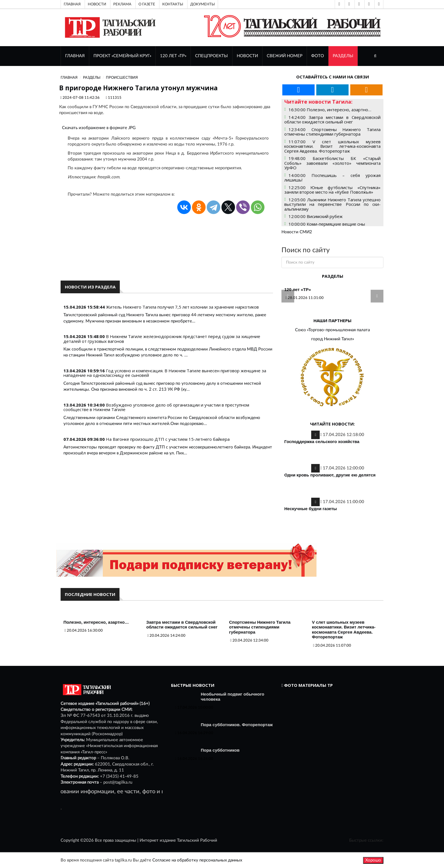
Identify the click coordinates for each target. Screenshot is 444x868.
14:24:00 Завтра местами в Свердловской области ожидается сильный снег (332, 120)
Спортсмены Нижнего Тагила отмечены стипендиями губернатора (260, 627)
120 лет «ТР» (173, 56)
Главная (72, 4)
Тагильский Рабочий (197, 840)
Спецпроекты (212, 56)
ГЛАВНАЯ (75, 56)
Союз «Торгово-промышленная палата (332, 330)
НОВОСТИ (247, 56)
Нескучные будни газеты (311, 509)
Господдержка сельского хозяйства (322, 442)
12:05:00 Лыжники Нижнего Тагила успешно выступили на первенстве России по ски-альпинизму (332, 204)
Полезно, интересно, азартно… (96, 622)
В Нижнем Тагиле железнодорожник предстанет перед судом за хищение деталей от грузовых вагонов (162, 339)
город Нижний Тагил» (333, 339)
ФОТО (318, 56)
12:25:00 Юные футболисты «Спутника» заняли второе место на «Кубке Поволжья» (332, 190)
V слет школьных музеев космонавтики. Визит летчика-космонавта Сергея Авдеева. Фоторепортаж (344, 630)
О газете (147, 4)
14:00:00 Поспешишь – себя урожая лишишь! (332, 178)
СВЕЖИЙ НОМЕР (285, 56)
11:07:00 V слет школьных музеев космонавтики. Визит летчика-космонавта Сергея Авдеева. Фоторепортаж (332, 146)
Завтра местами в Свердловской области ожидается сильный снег (182, 625)
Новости (97, 4)
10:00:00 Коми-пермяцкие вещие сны (327, 224)
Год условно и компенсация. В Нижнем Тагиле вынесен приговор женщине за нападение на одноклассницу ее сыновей (165, 373)
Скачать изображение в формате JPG (99, 128)
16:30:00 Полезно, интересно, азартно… (330, 110)
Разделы (343, 56)
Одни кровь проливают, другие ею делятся (330, 475)
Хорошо (373, 860)
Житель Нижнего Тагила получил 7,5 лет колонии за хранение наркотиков (182, 307)
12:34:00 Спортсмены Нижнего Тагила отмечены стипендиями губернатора (332, 132)
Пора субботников (220, 750)
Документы (203, 4)
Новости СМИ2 (297, 232)
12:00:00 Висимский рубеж (316, 216)
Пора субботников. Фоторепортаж (237, 725)
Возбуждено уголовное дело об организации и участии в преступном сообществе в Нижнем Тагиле (156, 407)
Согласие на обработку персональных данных (197, 860)
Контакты (173, 4)
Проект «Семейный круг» (122, 56)
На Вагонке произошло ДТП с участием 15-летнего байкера (168, 439)
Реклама (122, 4)
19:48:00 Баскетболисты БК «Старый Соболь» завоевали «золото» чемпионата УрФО (332, 163)
